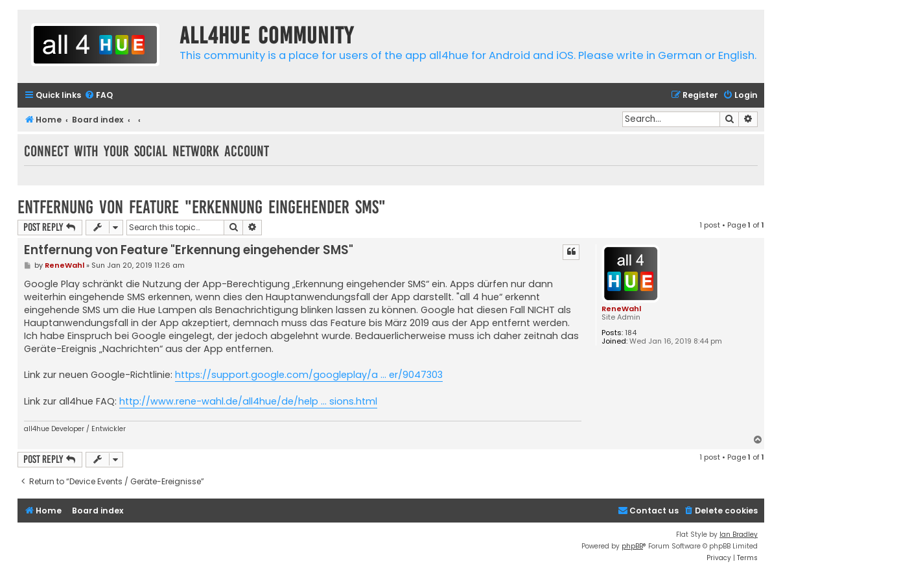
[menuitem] (99, 96)
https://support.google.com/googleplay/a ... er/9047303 (309, 375)
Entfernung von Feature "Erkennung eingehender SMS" (202, 207)
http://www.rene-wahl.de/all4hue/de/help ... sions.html (248, 401)
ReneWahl (621, 309)
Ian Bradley (739, 535)
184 (631, 333)
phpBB (632, 546)
